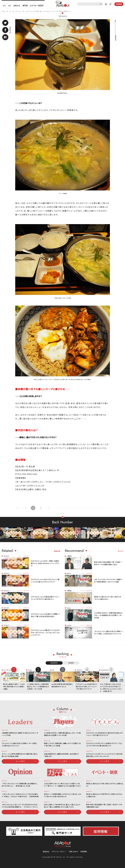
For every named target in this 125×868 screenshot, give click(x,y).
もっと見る (20, 761)
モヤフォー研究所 (37, 6)
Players (69, 573)
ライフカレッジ (7, 670)
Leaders (69, 625)
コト (10, 6)
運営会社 (46, 851)
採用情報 (84, 851)
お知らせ (17, 6)
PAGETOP (115, 38)
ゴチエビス (63, 16)
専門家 (25, 6)
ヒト (4, 6)
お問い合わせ (73, 851)
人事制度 (69, 556)
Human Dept (105, 670)
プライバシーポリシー (59, 851)
